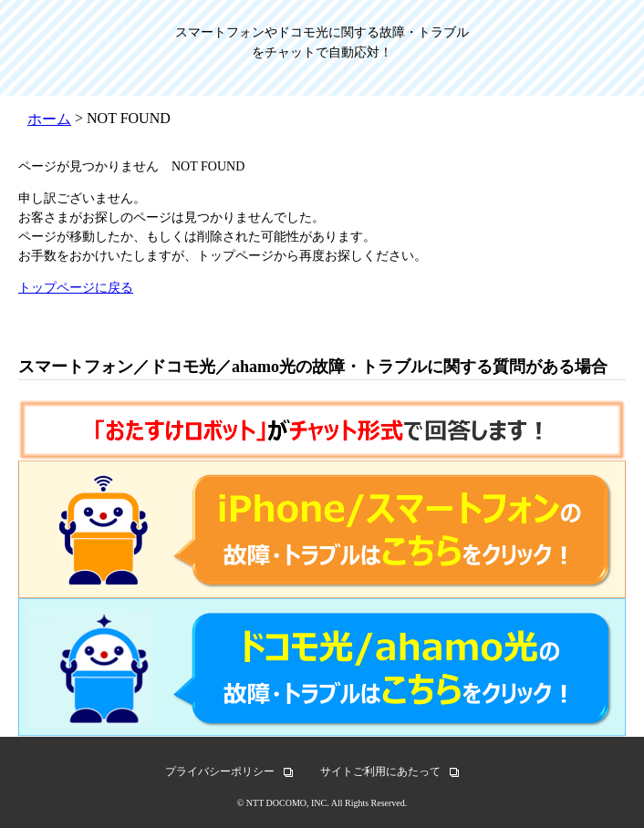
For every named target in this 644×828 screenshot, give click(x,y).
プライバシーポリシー (220, 771)
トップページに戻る (76, 288)
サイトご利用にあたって (380, 771)
